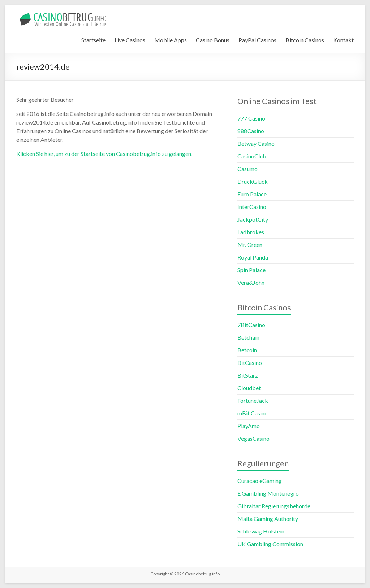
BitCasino (250, 363)
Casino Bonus (213, 40)
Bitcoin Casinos (305, 40)
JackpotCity (253, 219)
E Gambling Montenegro (268, 493)
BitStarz (248, 375)
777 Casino (251, 118)
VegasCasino (253, 438)
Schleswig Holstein (261, 531)
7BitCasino (251, 325)
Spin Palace (251, 270)
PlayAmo (249, 426)
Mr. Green (250, 245)
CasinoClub (252, 156)
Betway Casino (256, 143)
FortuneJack (253, 400)
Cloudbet (249, 388)
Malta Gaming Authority (268, 519)
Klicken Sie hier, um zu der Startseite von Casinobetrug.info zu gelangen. (104, 154)
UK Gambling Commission (270, 544)
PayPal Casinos (257, 40)
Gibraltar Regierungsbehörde (274, 506)
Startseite (93, 40)
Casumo (248, 169)
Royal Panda (253, 257)
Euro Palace (252, 194)
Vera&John (251, 282)
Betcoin (247, 350)
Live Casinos (130, 40)
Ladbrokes (251, 232)
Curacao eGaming (260, 481)
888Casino (251, 131)
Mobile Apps (171, 40)
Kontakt (343, 40)
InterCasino (252, 207)
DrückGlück (253, 181)
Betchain (248, 337)
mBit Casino (253, 413)
